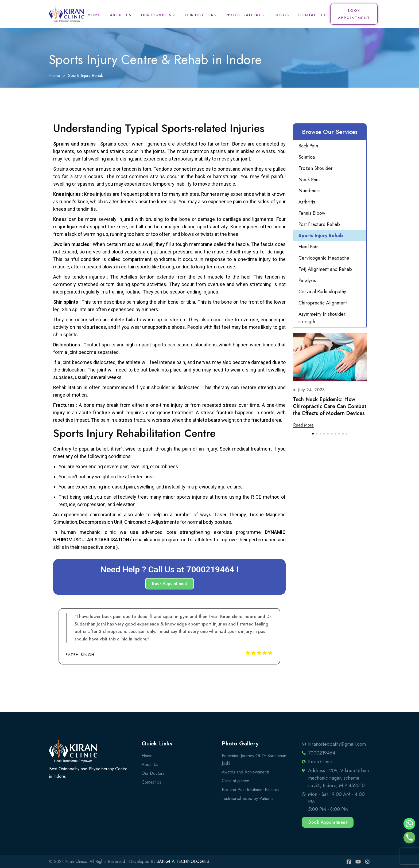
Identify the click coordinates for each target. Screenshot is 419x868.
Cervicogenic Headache (324, 258)
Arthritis (307, 202)
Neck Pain (309, 179)
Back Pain (308, 146)
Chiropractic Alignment (323, 303)
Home (94, 15)
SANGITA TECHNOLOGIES (183, 861)
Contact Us (312, 15)
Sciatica (307, 157)
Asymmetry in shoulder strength (322, 318)
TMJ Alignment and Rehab (325, 269)
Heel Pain (309, 247)
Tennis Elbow (312, 213)
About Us (121, 15)
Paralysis (307, 280)
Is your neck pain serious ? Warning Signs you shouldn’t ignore (329, 406)
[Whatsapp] (409, 824)
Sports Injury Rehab (321, 236)
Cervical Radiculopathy (322, 292)
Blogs (282, 15)
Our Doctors (200, 15)
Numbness (309, 191)
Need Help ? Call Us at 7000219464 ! (170, 569)
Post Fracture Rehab (319, 224)
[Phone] (409, 838)
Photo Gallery (243, 15)
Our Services (156, 15)
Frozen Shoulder (316, 168)
